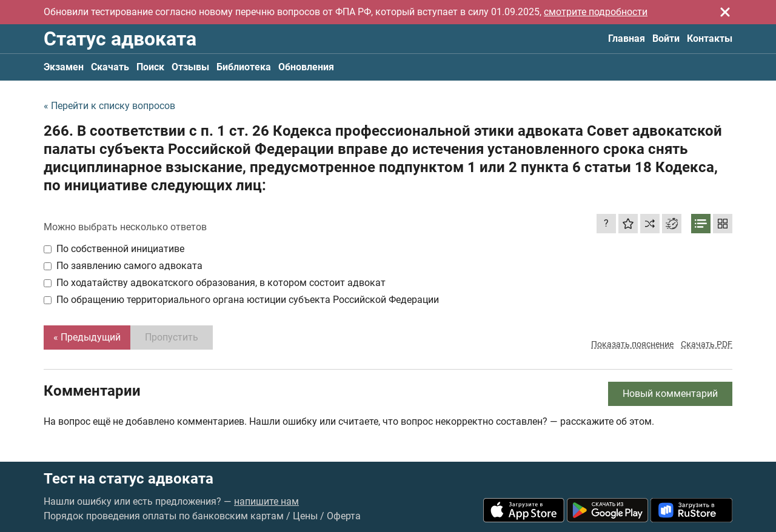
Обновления (306, 67)
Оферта (344, 516)
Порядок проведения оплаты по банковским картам (164, 516)
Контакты (710, 38)
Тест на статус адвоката (129, 479)
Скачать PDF (707, 344)
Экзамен (64, 67)
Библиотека (244, 67)
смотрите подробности (596, 12)
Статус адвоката (120, 39)
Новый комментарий (670, 394)
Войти (666, 38)
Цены (305, 516)
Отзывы (190, 67)
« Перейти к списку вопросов (109, 106)
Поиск (150, 67)
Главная (627, 38)
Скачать (110, 67)
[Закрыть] (725, 12)
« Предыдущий (87, 337)
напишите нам (266, 501)
